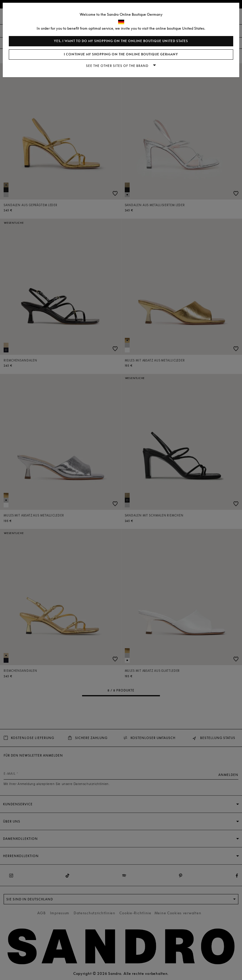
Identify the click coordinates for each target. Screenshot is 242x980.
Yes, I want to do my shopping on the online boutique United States (121, 41)
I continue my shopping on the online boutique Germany (121, 54)
